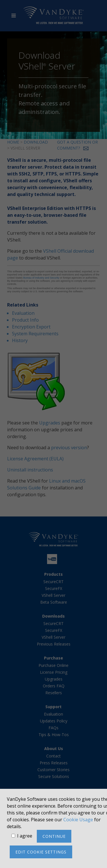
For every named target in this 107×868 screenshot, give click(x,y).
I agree (25, 836)
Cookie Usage (78, 820)
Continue (54, 836)
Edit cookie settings (41, 852)
